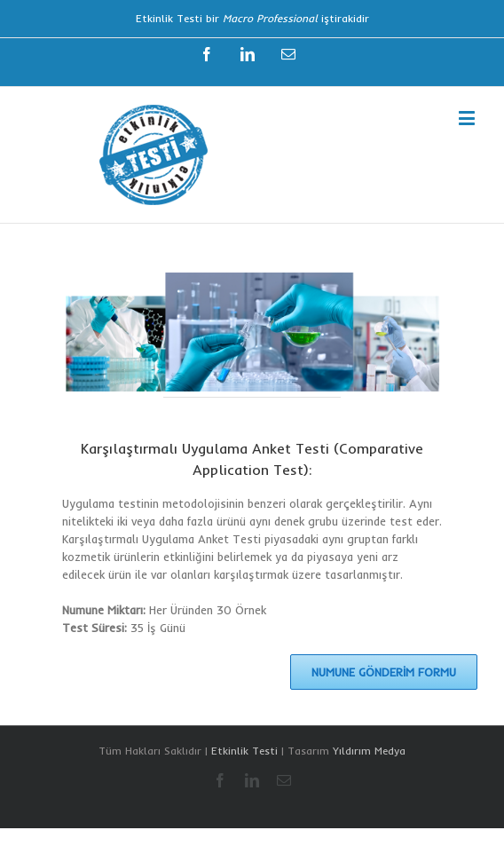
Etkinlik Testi (244, 751)
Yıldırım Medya (369, 751)
